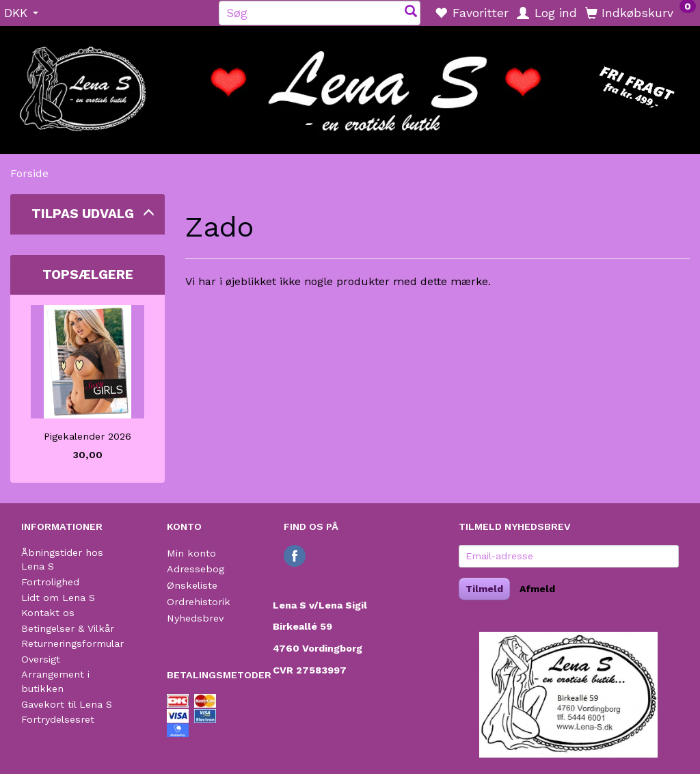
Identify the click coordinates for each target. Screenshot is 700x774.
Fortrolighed (50, 582)
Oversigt (41, 659)
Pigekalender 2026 (87, 436)
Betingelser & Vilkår (68, 628)
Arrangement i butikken (55, 681)
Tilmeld (484, 589)
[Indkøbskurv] (641, 12)
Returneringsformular (72, 643)
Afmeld (537, 589)
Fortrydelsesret (58, 719)
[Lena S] (350, 85)
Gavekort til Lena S (67, 704)
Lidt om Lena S (58, 598)
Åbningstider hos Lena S (62, 560)
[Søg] (411, 13)
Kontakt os (48, 613)
